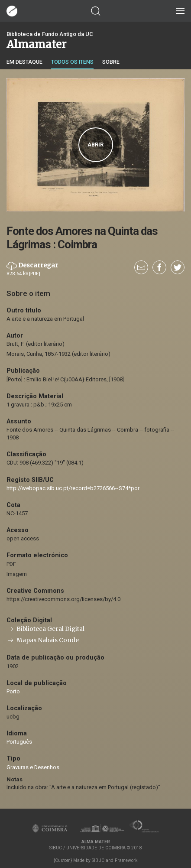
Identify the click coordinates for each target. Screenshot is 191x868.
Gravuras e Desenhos (33, 767)
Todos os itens (72, 62)
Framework (126, 860)
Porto (13, 691)
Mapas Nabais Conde (43, 640)
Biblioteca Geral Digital (45, 629)
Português (19, 742)
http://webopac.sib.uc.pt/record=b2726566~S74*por (73, 488)
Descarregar (32, 269)
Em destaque (24, 62)
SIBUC (98, 860)
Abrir (95, 145)
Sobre (111, 62)
